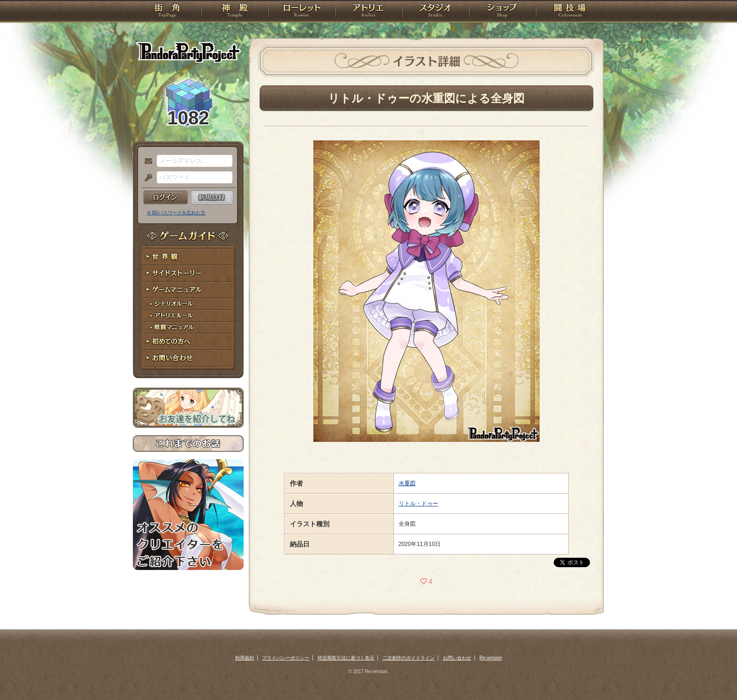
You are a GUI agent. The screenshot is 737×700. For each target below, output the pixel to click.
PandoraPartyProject (188, 52)
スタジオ (435, 12)
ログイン (166, 197)
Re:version (491, 658)
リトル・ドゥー (418, 504)
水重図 (407, 483)
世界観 (188, 257)
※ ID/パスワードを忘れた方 (176, 213)
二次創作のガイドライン (409, 658)
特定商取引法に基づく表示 (346, 658)
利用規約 (245, 658)
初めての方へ (188, 342)
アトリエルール (188, 316)
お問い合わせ (188, 358)
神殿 (235, 12)
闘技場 (570, 12)
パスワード (146, 178)
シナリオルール (188, 304)
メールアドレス (146, 162)
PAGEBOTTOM (713, 674)
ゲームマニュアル (188, 290)
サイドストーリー (188, 273)
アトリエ (368, 12)
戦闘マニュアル (188, 328)
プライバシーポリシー (286, 658)
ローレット (302, 12)
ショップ (502, 12)
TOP (167, 12)
